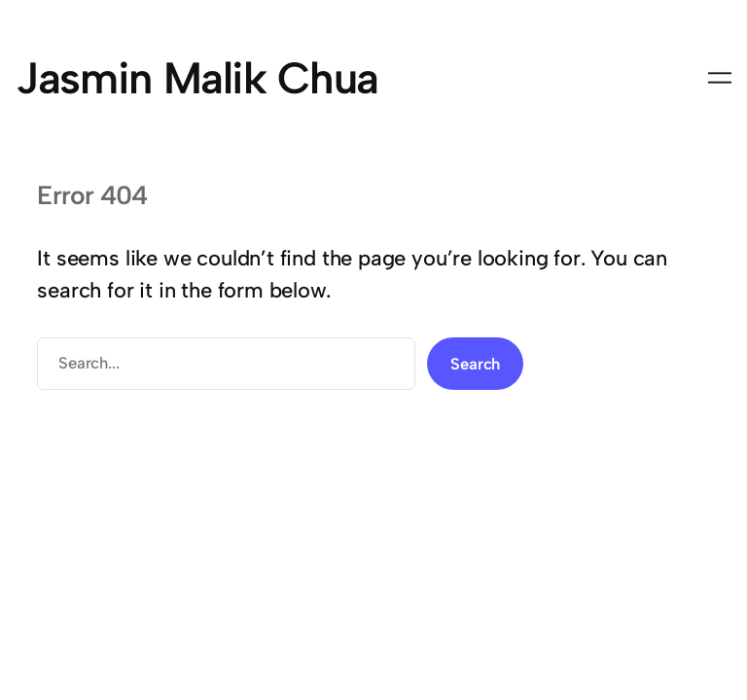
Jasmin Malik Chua (197, 78)
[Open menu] (720, 78)
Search (475, 364)
